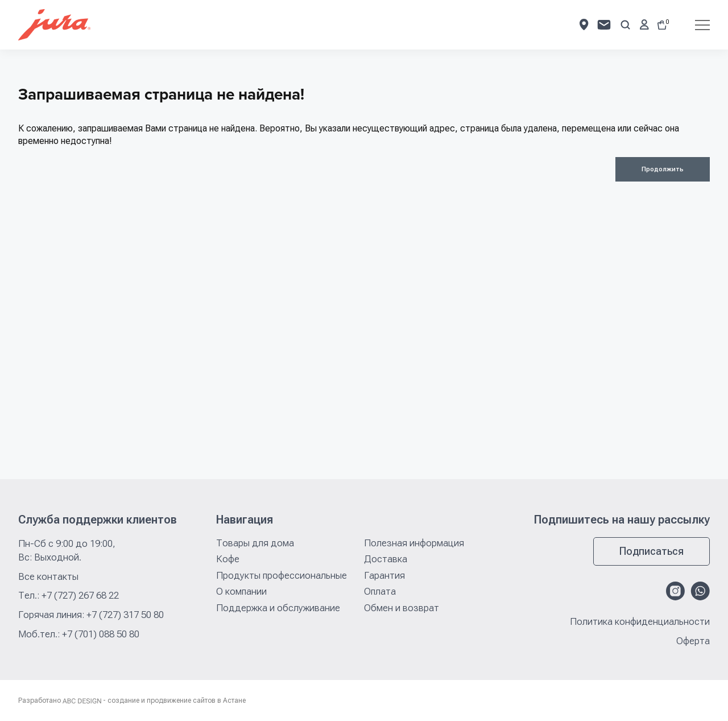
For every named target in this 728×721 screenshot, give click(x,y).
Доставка (386, 559)
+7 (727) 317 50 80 (125, 615)
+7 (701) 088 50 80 (101, 634)
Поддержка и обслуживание (278, 608)
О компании (241, 591)
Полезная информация (414, 543)
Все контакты (48, 576)
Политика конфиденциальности (640, 622)
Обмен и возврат (402, 608)
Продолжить (663, 169)
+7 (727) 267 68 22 (80, 595)
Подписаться (652, 551)
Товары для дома (255, 543)
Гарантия (384, 575)
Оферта (693, 641)
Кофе (228, 559)
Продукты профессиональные (282, 575)
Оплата (380, 591)
